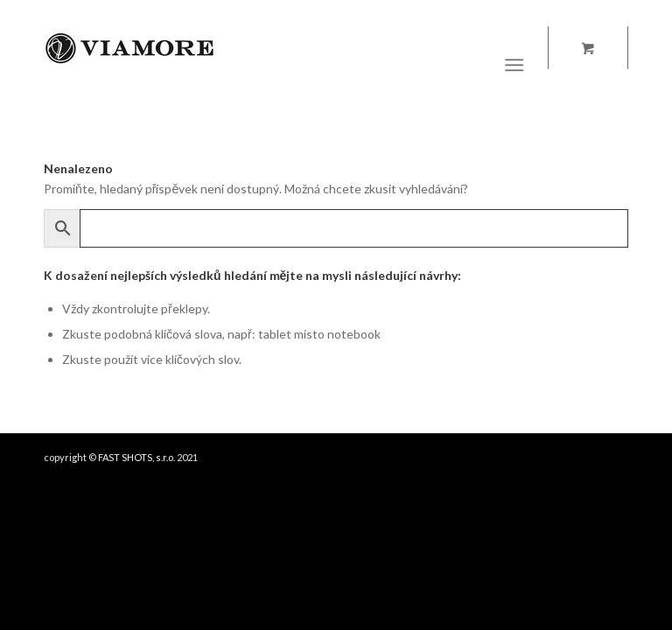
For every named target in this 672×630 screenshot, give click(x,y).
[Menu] (515, 65)
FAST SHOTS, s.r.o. (136, 457)
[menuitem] (518, 65)
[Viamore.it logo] (131, 65)
